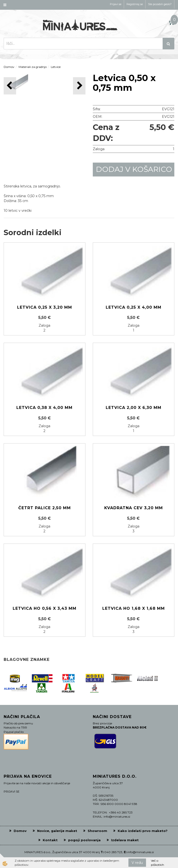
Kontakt (50, 840)
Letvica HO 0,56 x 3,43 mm (45, 608)
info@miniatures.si (141, 852)
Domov (9, 67)
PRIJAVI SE (12, 791)
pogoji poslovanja (84, 840)
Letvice (56, 67)
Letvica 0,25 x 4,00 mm (134, 307)
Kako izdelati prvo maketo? (143, 831)
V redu (137, 863)
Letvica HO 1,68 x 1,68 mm (134, 608)
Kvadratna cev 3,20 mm (134, 508)
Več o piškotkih (157, 863)
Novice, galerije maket (57, 831)
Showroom (97, 831)
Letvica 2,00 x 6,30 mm (134, 408)
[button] (79, 86)
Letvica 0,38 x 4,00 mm (44, 408)
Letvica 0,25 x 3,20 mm (45, 307)
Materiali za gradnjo (33, 67)
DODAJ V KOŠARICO (134, 169)
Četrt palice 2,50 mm (45, 508)
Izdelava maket (125, 840)
